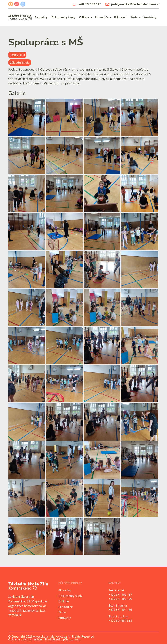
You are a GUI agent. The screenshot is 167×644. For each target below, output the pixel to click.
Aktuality (41, 17)
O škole (84, 17)
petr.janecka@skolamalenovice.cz (132, 4)
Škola (134, 17)
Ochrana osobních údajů (25, 639)
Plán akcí (120, 17)
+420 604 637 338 (120, 621)
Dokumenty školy (63, 17)
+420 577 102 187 (87, 4)
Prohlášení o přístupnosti (63, 639)
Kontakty (150, 17)
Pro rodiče (102, 17)
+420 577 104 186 (120, 610)
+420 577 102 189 (120, 599)
